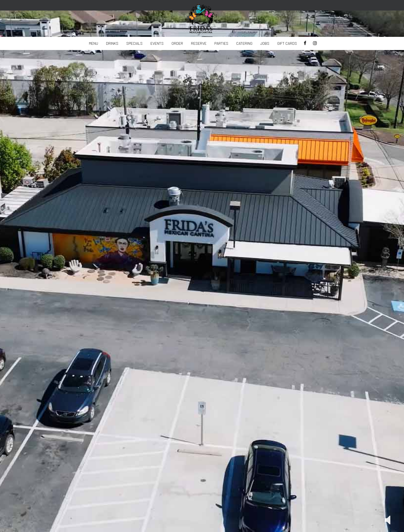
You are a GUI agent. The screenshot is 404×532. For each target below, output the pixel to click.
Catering (244, 43)
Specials (134, 43)
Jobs (265, 43)
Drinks (112, 43)
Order (177, 43)
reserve (199, 43)
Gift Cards (287, 43)
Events (157, 43)
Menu (94, 43)
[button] (388, 519)
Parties (221, 43)
